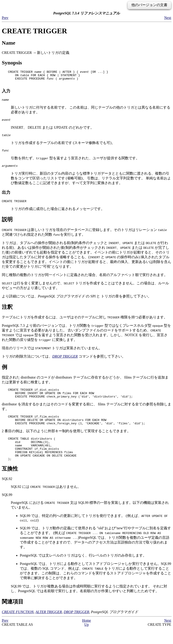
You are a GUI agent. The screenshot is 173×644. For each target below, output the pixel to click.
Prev (5, 18)
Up (86, 640)
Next (168, 18)
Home (86, 636)
